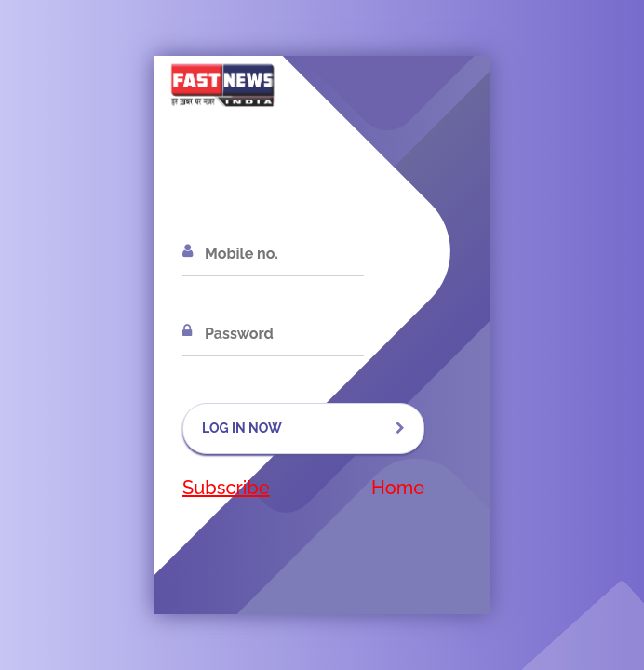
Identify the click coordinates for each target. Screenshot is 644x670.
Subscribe (226, 488)
